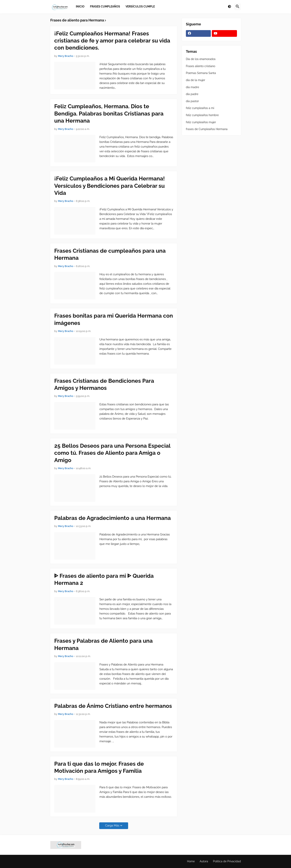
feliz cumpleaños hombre (202, 115)
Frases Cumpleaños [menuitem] (105, 6)
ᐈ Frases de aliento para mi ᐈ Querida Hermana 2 (104, 579)
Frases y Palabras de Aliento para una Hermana (103, 644)
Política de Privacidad (227, 861)
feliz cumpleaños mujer (201, 122)
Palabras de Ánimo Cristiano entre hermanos (113, 706)
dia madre (192, 87)
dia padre (192, 94)
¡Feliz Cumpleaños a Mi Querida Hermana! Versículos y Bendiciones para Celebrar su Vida (110, 186)
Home (191, 861)
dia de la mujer (196, 80)
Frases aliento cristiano (201, 66)
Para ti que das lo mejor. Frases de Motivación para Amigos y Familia (99, 767)
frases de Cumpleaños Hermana (207, 129)
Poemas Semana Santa (201, 73)
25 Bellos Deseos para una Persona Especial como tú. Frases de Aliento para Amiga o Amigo (112, 453)
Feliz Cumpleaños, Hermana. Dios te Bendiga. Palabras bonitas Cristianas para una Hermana (109, 114)
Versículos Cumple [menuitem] (140, 6)
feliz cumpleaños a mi (200, 108)
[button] (229, 7)
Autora (204, 861)
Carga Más (112, 825)
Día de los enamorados (201, 59)
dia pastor (192, 101)
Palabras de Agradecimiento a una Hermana (112, 518)
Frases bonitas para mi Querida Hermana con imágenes (114, 319)
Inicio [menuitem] (80, 6)
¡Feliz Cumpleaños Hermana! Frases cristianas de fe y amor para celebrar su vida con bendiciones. (112, 41)
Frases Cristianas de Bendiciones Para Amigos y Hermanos (104, 384)
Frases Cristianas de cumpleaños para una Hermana (110, 254)
